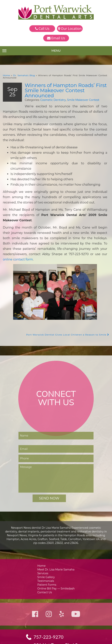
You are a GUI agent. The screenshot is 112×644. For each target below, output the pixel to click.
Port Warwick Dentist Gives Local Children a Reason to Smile (70, 311)
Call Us (42, 28)
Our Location (70, 28)
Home (6, 75)
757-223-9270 (49, 615)
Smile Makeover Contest (77, 97)
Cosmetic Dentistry (49, 97)
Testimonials (46, 558)
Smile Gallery (47, 554)
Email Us (56, 38)
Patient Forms (47, 562)
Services (44, 550)
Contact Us (45, 570)
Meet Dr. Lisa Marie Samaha (56, 546)
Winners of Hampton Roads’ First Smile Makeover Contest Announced (63, 88)
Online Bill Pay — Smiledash (56, 566)
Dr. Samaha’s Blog (21, 75)
